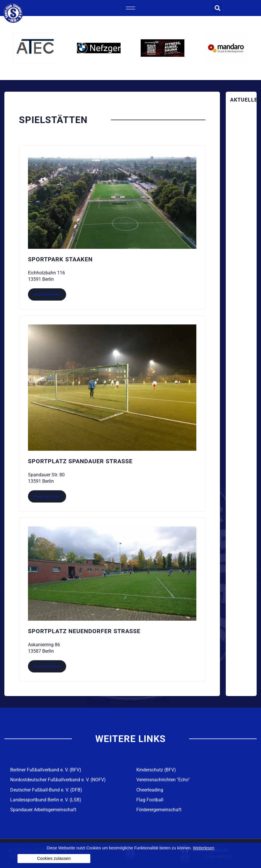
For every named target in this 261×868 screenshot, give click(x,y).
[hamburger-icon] (130, 8)
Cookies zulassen (54, 858)
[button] (217, 8)
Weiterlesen (204, 848)
